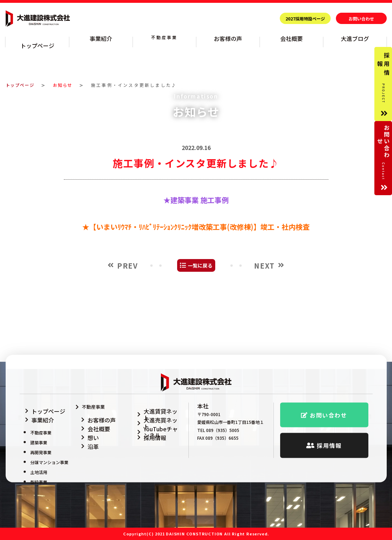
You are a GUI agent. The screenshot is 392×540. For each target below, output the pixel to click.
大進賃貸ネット (154, 405)
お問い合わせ (361, 19)
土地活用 (39, 463)
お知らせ (67, 76)
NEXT (264, 317)
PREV (127, 317)
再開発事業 (41, 443)
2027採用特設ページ (305, 19)
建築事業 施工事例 (200, 251)
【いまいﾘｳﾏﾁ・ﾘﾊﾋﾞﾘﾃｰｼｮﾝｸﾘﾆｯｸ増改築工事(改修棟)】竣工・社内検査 (200, 278)
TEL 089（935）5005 (218, 428)
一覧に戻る (200, 317)
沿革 (86, 441)
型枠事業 (39, 472)
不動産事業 (164, 37)
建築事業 (39, 433)
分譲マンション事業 (49, 453)
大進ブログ (355, 37)
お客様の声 (228, 37)
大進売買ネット (154, 414)
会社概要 (291, 37)
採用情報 (147, 432)
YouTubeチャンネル (159, 423)
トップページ (37, 37)
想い (86, 432)
